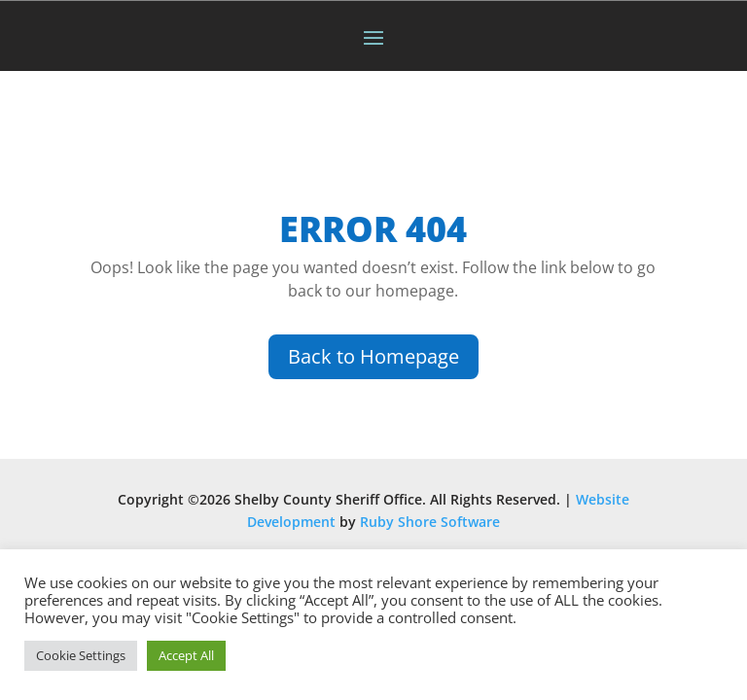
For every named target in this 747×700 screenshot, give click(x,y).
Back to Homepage (373, 356)
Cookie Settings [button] (81, 655)
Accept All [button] (186, 655)
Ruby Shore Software (430, 522)
